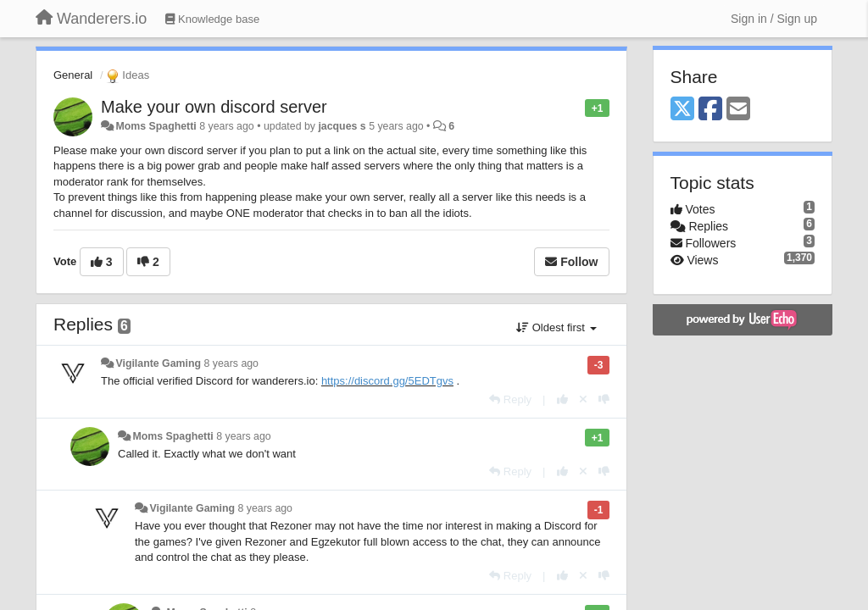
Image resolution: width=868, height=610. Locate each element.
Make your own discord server (214, 107)
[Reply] (510, 399)
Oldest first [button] (556, 327)
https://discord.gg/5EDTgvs (387, 381)
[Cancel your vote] (583, 399)
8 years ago (231, 363)
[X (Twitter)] (682, 110)
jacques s (342, 126)
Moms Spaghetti (156, 126)
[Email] (738, 110)
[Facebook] (710, 110)
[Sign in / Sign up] (774, 19)
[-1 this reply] (604, 399)
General (73, 75)
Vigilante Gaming (158, 363)
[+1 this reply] (562, 399)
